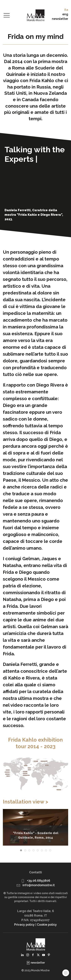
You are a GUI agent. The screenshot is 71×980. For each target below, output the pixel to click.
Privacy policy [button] (24, 925)
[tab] (21, 850)
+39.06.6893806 (39, 881)
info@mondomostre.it (39, 885)
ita (66, 10)
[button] (7, 15)
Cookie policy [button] (47, 925)
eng (65, 14)
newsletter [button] (60, 19)
